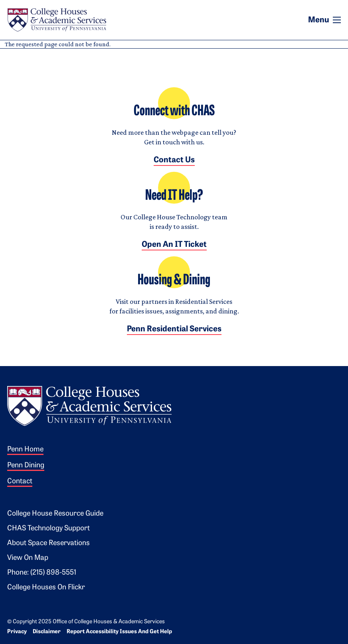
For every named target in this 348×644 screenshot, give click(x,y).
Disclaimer (47, 632)
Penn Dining (26, 466)
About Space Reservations (48, 543)
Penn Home (25, 450)
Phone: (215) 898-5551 (42, 573)
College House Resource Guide (55, 514)
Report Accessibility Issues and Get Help (119, 632)
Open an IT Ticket (174, 245)
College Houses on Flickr (46, 588)
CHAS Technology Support (48, 529)
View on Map (28, 558)
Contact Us (174, 160)
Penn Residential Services (174, 329)
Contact (20, 482)
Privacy (17, 632)
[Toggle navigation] (337, 20)
